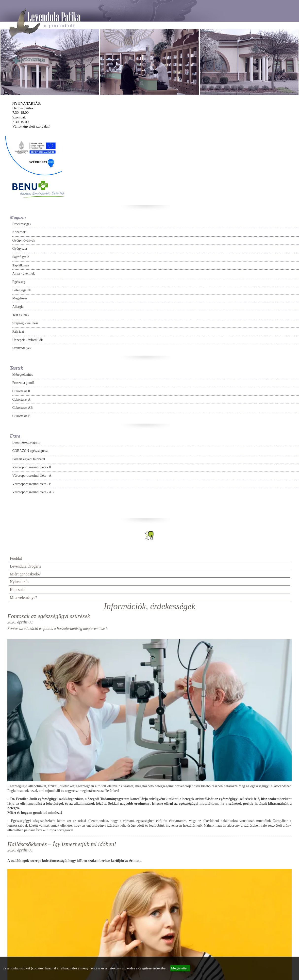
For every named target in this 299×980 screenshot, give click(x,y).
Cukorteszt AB (23, 408)
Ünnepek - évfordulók (28, 340)
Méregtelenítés (23, 375)
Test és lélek (21, 315)
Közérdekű (20, 232)
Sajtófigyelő (21, 257)
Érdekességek (22, 224)
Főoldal (16, 558)
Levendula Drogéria (26, 566)
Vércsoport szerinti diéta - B (32, 484)
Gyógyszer (20, 249)
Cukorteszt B (21, 416)
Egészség (19, 282)
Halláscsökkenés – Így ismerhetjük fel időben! (62, 844)
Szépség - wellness (25, 323)
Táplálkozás (21, 265)
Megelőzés (20, 298)
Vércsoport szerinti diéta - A (32, 476)
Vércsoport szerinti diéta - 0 (32, 467)
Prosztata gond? (23, 383)
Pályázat (18, 332)
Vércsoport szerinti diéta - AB (33, 492)
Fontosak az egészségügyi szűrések (49, 616)
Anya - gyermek (24, 273)
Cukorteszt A (21, 400)
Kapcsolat (18, 590)
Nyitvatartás (19, 582)
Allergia (18, 307)
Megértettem (180, 968)
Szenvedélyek (22, 348)
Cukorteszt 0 (21, 391)
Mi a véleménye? (23, 597)
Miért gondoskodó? (25, 574)
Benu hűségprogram (26, 442)
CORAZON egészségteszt (30, 451)
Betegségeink (22, 290)
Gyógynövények (24, 240)
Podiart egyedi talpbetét (29, 459)
